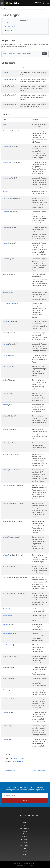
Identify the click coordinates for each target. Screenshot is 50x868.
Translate (6, 634)
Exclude (5, 212)
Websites (25, 851)
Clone (5, 124)
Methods (10, 30)
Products (25, 825)
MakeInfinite (7, 616)
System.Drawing (19, 759)
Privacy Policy (20, 865)
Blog (25, 848)
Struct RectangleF (9, 771)
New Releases (25, 828)
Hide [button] (28, 20)
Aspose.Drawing (17, 761)
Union (5, 656)
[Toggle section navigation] (47, 8)
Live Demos (25, 837)
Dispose (5, 191)
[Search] (23, 8)
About (25, 854)
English (38, 3)
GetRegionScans (8, 304)
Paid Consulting (25, 845)
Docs (25, 834)
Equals (5, 198)
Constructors (11, 27)
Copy (44, 54)
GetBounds (6, 275)
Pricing (25, 831)
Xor (4, 699)
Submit (25, 800)
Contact (32, 865)
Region (5, 72)
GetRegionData (8, 292)
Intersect (5, 322)
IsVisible (5, 394)
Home (25, 822)
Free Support (25, 840)
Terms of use (26, 865)
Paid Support (25, 843)
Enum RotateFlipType (40, 771)
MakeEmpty (6, 609)
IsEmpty (5, 367)
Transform (6, 625)
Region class (11, 23)
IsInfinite (5, 380)
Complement (7, 131)
